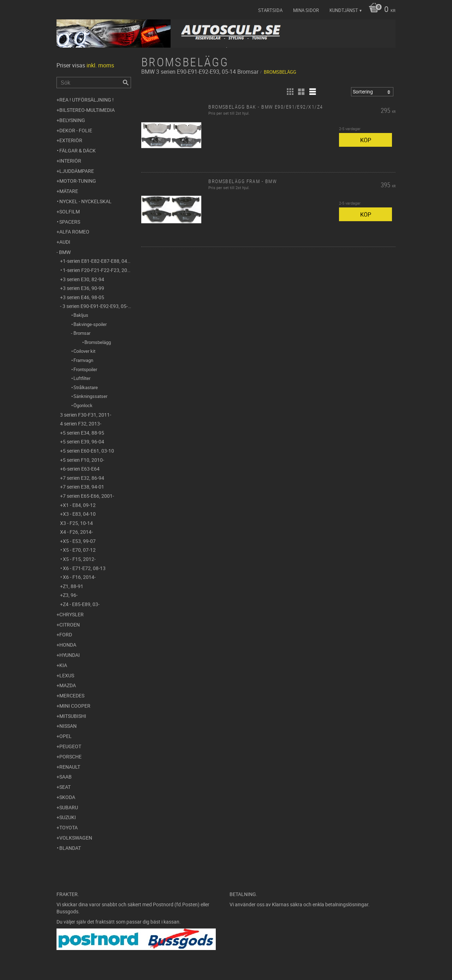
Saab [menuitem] (66, 777)
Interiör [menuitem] (70, 161)
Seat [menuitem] (65, 787)
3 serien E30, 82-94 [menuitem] (84, 279)
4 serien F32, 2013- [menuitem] (81, 424)
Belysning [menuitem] (72, 120)
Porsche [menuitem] (70, 757)
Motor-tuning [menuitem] (78, 181)
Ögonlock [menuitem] (83, 405)
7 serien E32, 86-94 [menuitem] (84, 478)
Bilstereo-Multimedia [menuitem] (87, 110)
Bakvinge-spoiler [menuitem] (90, 324)
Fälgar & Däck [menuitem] (78, 150)
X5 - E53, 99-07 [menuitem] (79, 541)
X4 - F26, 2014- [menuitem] (76, 532)
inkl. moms (100, 65)
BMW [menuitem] (65, 252)
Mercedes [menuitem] (72, 695)
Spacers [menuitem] (70, 222)
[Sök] (126, 83)
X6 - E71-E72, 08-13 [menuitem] (84, 568)
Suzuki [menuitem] (68, 817)
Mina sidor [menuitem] (306, 10)
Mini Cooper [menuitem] (75, 706)
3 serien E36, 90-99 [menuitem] (84, 288)
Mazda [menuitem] (68, 685)
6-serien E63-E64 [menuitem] (81, 469)
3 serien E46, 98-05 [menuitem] (84, 297)
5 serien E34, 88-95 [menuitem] (84, 433)
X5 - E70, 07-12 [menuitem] (79, 550)
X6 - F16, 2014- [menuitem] (79, 577)
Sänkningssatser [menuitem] (90, 396)
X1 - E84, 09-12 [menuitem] (79, 505)
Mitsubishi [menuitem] (73, 716)
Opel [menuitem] (66, 736)
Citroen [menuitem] (70, 625)
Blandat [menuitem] (70, 848)
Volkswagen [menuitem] (76, 838)
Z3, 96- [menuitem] (70, 595)
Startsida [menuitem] (270, 10)
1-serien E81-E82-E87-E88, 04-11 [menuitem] (97, 261)
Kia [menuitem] (63, 665)
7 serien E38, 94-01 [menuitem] (84, 487)
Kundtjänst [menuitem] (344, 10)
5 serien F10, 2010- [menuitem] (84, 460)
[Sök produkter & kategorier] (94, 83)
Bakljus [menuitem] (81, 315)
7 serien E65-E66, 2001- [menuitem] (88, 496)
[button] (290, 92)
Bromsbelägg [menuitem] (98, 342)
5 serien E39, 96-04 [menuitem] (84, 441)
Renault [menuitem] (70, 767)
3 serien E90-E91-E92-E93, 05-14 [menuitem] (97, 306)
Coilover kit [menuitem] (84, 351)
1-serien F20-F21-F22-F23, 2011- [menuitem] (97, 270)
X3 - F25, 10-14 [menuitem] (76, 523)
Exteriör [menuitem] (71, 140)
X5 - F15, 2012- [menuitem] (79, 559)
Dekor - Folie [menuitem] (76, 130)
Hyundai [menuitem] (70, 655)
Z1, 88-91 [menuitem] (73, 586)
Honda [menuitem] (68, 645)
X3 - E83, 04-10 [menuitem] (79, 514)
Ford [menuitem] (66, 634)
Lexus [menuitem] (67, 675)
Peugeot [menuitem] (70, 746)
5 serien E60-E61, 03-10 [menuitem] (88, 451)
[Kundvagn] (380, 10)
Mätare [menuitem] (69, 191)
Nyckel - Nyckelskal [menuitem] (85, 201)
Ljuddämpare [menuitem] (77, 171)
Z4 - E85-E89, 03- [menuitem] (81, 604)
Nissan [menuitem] (68, 726)
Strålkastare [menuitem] (86, 387)
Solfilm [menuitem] (70, 211)
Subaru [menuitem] (69, 807)
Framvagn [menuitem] (83, 360)
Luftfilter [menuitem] (82, 378)
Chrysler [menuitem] (72, 614)
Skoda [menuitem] (67, 797)
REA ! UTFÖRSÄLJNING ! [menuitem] (87, 100)
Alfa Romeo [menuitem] (74, 232)
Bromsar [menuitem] (82, 333)
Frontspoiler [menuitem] (85, 369)
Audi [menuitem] (65, 242)
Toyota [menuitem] (69, 827)
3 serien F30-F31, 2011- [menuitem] (86, 415)
